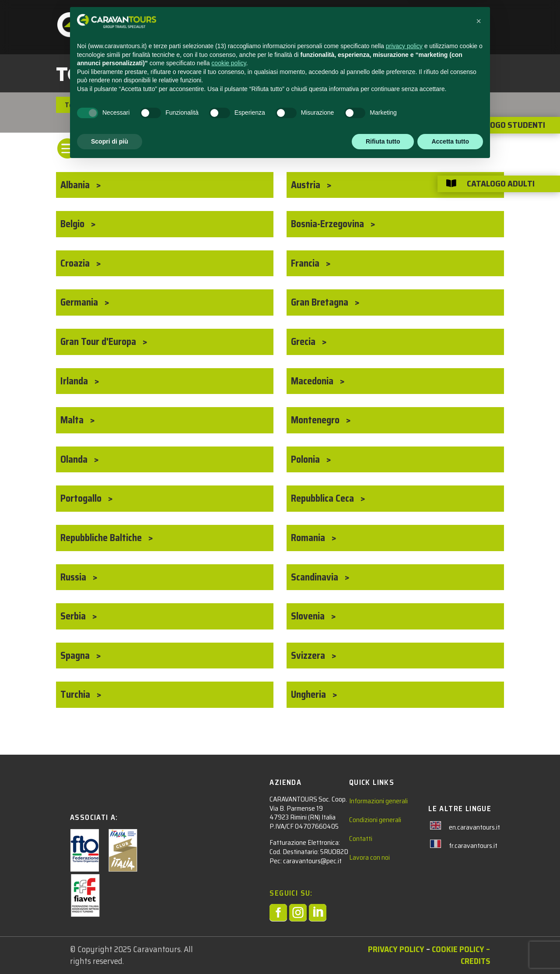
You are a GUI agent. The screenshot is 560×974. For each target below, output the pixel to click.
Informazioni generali (378, 801)
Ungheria (310, 694)
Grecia (304, 342)
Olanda (75, 459)
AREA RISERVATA (444, 18)
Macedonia (313, 381)
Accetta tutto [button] (450, 950)
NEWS (307, 18)
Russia (74, 577)
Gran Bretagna (321, 302)
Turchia (76, 694)
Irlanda (75, 381)
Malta (73, 420)
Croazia (76, 263)
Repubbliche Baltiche (102, 538)
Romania (309, 538)
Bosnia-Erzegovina (329, 224)
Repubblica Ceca (324, 498)
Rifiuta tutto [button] (383, 950)
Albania (76, 185)
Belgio (73, 224)
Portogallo (82, 498)
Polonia (306, 459)
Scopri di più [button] (110, 950)
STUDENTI (220, 18)
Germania (80, 302)
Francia (306, 263)
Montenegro (316, 420)
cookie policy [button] (229, 872)
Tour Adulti (82, 105)
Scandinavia (316, 577)
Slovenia (309, 616)
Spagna (76, 656)
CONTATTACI (346, 18)
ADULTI (267, 18)
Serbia (74, 616)
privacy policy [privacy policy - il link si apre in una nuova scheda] (404, 855)
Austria (307, 185)
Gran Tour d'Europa (99, 342)
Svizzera (309, 656)
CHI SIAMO (391, 18)
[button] (479, 830)
